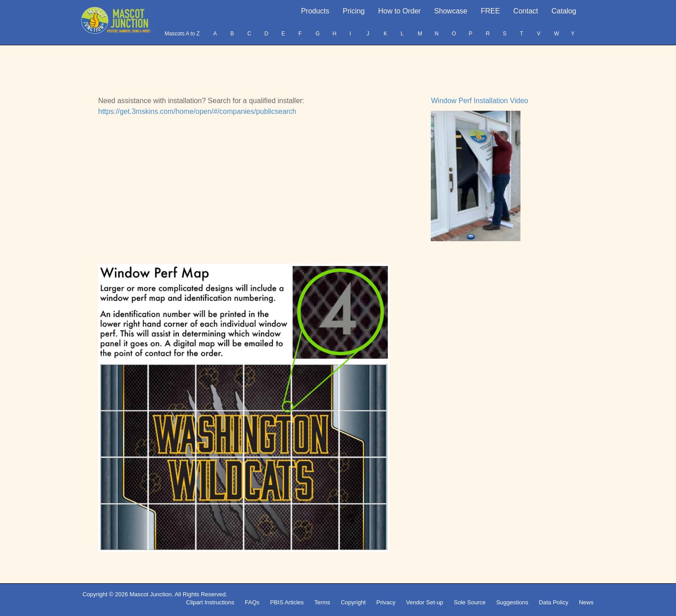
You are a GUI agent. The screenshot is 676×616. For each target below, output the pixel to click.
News (586, 602)
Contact (526, 11)
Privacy (386, 602)
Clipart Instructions (210, 602)
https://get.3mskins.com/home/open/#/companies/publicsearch (197, 111)
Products (315, 11)
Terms (322, 602)
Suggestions (512, 602)
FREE (490, 11)
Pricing (354, 11)
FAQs (252, 602)
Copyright (353, 602)
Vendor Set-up (425, 602)
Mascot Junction (151, 594)
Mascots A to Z (182, 34)
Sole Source (470, 602)
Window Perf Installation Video (479, 101)
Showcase (451, 11)
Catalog (564, 11)
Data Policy (554, 602)
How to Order (399, 11)
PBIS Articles (287, 602)
